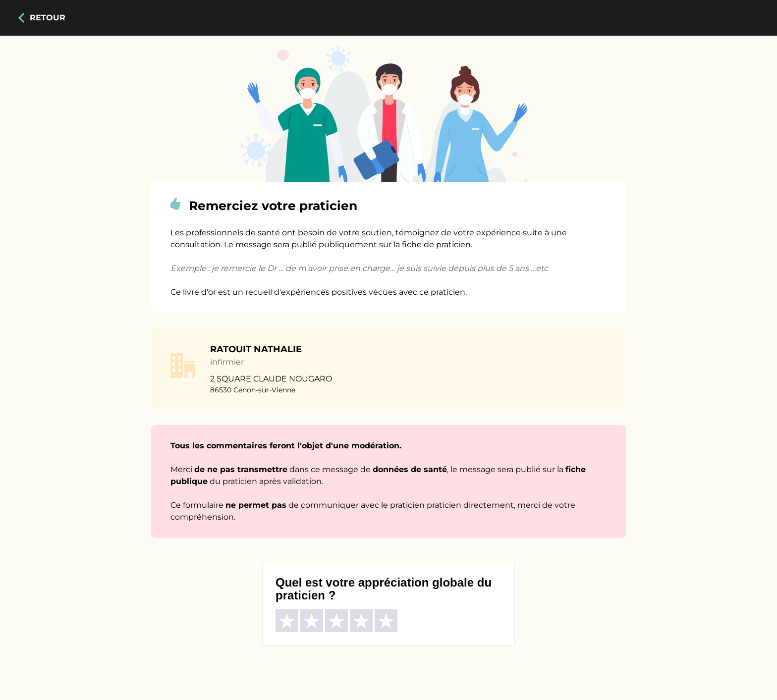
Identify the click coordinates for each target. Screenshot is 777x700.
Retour (48, 18)
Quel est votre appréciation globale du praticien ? (384, 589)
